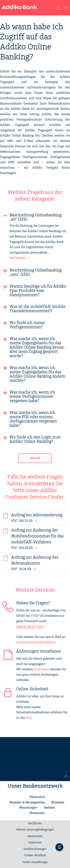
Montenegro (28, 808)
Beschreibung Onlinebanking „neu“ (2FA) (36, 272)
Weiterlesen (18, 258)
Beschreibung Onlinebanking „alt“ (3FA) (36, 217)
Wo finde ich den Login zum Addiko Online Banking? (35, 439)
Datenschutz (35, 836)
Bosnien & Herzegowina (27, 802)
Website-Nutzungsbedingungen (35, 830)
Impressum (35, 843)
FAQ (29, 718)
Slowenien (37, 813)
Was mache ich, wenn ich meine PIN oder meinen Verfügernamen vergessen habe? (33, 419)
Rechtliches (35, 823)
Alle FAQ (35, 458)
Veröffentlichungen (35, 849)
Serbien (49, 808)
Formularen (42, 669)
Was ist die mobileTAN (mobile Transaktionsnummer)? (37, 309)
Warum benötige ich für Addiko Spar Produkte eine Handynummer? (38, 291)
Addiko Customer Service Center (34, 494)
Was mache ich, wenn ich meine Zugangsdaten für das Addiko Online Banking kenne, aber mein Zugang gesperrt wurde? (37, 347)
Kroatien (58, 802)
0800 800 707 (30, 627)
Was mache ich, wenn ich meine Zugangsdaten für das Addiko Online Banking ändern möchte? (37, 374)
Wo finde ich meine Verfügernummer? (27, 325)
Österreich (37, 797)
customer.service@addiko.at (36, 642)
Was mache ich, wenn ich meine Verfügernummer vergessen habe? (32, 397)
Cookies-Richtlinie (35, 855)
